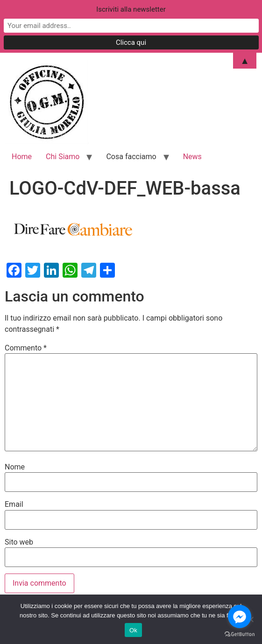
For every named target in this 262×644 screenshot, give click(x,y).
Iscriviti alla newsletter (131, 9)
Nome (15, 467)
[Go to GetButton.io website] (240, 634)
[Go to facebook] (240, 616)
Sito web (19, 542)
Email (14, 504)
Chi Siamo (63, 157)
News (192, 157)
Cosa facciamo (131, 157)
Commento (26, 348)
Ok (133, 630)
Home (22, 157)
